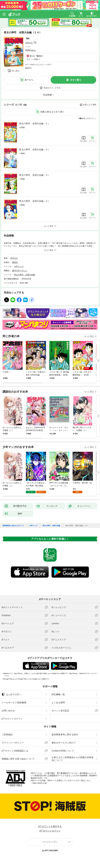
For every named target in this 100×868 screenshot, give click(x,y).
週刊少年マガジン (20, 271)
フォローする (35, 43)
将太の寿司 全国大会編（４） (35, 201)
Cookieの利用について (63, 751)
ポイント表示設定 (60, 711)
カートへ (29, 80)
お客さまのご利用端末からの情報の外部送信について (73, 759)
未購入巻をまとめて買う (52, 112)
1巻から (82, 118)
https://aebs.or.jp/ (40, 783)
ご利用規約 (7, 735)
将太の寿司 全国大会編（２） (35, 149)
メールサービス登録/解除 (14, 703)
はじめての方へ (11, 694)
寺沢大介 (29, 43)
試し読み (16, 71)
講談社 (15, 262)
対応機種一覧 (58, 694)
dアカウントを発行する (50, 826)
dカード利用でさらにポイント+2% (38, 65)
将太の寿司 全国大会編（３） (35, 175)
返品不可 (28, 68)
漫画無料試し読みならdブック (13, 526)
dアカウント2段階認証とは (15, 751)
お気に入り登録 (90, 105)
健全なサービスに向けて (64, 743)
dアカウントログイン (12, 719)
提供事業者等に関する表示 (65, 735)
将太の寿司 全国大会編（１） (35, 123)
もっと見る (89, 336)
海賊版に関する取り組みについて (18, 759)
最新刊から (91, 118)
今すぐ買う (76, 80)
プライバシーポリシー (13, 743)
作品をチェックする (52, 88)
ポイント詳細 (32, 59)
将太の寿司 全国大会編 (24, 275)
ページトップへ (50, 842)
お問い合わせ (8, 711)
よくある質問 (58, 703)
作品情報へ (48, 95)
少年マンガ (19, 266)
